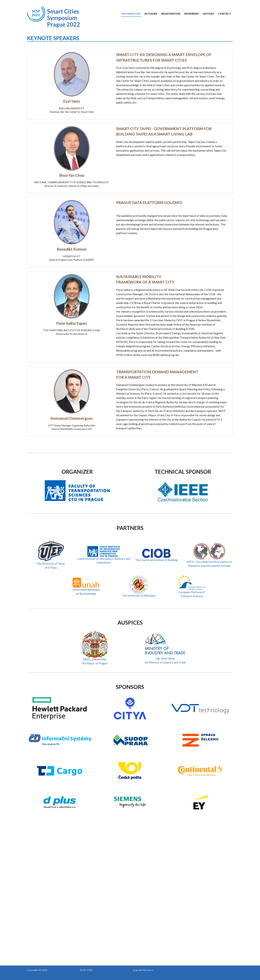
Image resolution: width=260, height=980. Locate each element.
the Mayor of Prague (95, 663)
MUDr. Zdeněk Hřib (95, 659)
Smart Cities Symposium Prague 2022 (64, 18)
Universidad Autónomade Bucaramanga (86, 588)
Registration (171, 14)
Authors (151, 14)
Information (131, 14)
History (208, 14)
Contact (225, 14)
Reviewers (191, 14)
